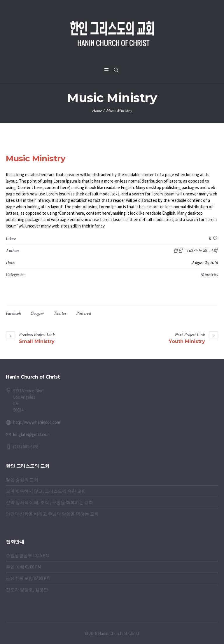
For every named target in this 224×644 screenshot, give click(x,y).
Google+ (37, 313)
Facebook (13, 313)
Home (97, 111)
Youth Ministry (187, 341)
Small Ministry (37, 341)
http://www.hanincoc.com (37, 422)
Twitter (60, 313)
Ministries (209, 275)
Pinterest (84, 313)
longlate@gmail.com (31, 434)
